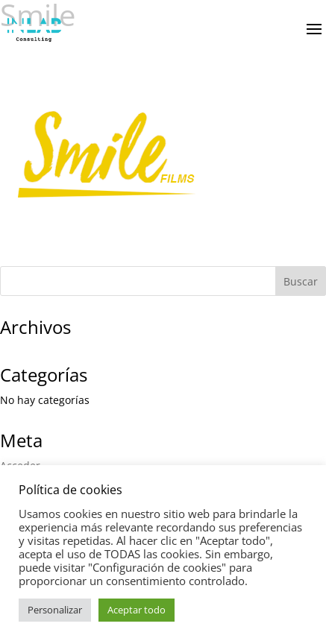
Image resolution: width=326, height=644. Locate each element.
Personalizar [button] (55, 610)
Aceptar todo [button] (137, 610)
